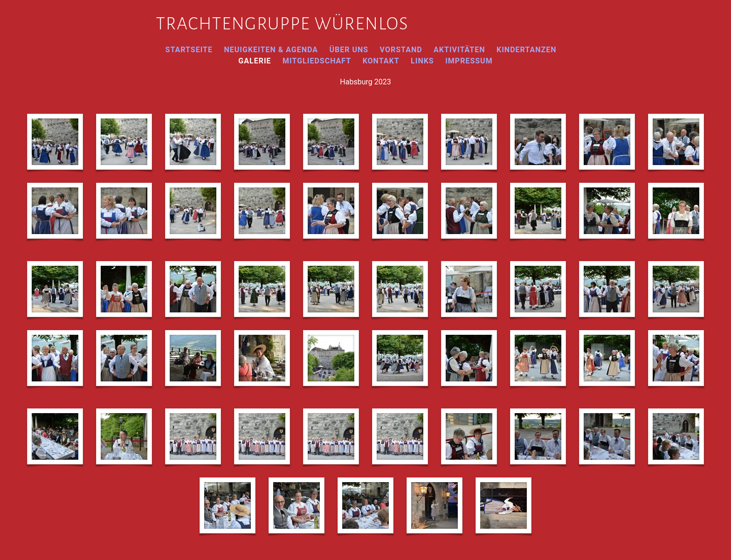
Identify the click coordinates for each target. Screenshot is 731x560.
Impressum (469, 61)
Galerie (255, 61)
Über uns (349, 50)
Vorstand (401, 50)
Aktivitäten (459, 50)
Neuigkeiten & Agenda (271, 50)
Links (422, 61)
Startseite (189, 50)
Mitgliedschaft (317, 61)
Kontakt (381, 61)
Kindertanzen (526, 50)
